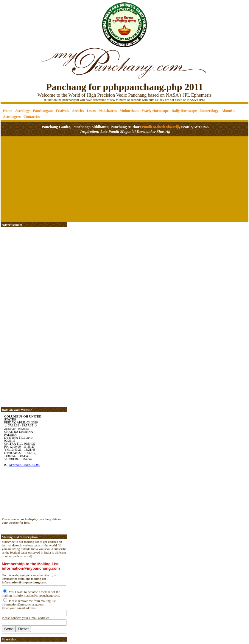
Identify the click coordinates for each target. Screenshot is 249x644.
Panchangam (43, 111)
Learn (92, 111)
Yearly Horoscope (155, 111)
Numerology (209, 111)
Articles (78, 111)
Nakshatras (108, 111)
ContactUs (32, 117)
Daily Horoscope (184, 111)
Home (8, 111)
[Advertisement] (21, 21)
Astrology (23, 111)
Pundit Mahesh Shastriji (160, 127)
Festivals (62, 111)
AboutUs (228, 111)
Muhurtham (129, 111)
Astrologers (12, 117)
